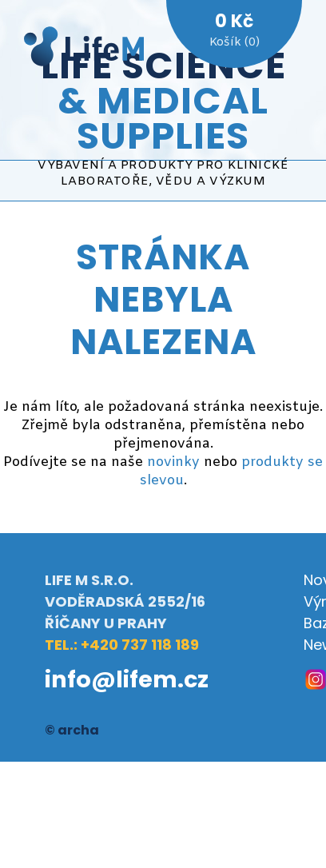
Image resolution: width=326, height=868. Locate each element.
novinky (173, 462)
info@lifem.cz (127, 679)
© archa (72, 730)
